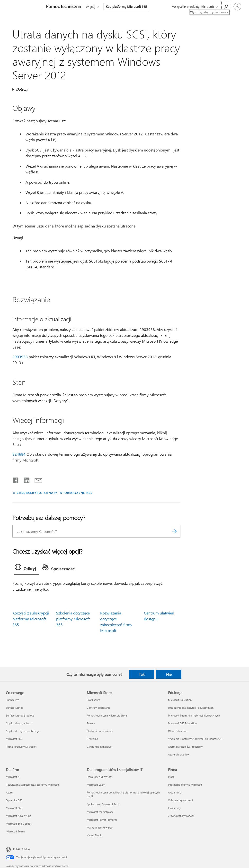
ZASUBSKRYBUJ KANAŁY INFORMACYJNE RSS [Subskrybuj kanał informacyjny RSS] (55, 493)
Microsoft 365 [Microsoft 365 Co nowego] (14, 739)
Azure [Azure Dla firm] (9, 792)
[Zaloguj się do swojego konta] (237, 7)
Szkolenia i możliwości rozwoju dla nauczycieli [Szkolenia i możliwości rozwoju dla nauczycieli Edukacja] (195, 739)
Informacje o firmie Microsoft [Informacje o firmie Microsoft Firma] (185, 785)
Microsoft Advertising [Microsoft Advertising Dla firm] (18, 816)
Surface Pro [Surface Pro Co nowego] (13, 700)
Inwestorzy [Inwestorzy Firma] (174, 808)
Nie (169, 674)
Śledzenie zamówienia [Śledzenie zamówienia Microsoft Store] (100, 731)
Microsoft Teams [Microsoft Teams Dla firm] (16, 831)
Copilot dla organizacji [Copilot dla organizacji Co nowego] (19, 723)
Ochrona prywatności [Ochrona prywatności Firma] (180, 800)
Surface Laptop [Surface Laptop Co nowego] (15, 708)
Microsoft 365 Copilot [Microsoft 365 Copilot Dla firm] (19, 824)
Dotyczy (22, 89)
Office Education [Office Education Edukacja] (178, 731)
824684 (19, 454)
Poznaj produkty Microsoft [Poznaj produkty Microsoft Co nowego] (21, 747)
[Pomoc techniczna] (63, 7)
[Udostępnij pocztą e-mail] (36, 479)
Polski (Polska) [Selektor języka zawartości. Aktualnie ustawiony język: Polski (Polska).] (21, 849)
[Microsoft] (22, 7)
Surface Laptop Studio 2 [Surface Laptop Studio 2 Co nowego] (20, 715)
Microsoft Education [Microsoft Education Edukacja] (180, 700)
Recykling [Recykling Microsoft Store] (92, 739)
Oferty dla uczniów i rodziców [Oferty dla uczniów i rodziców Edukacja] (185, 747)
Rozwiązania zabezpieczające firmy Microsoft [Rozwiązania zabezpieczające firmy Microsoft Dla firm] (32, 785)
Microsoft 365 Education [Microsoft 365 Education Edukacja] (182, 723)
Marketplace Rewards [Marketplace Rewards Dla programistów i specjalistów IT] (100, 827)
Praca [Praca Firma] (171, 777)
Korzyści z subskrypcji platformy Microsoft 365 (31, 619)
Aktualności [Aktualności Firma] (175, 792)
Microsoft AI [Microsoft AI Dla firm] (13, 777)
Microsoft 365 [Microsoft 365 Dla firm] (14, 808)
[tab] (27, 568)
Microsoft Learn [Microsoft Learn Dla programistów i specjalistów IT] (96, 785)
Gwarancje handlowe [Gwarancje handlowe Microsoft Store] (99, 747)
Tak (142, 674)
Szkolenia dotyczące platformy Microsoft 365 (73, 619)
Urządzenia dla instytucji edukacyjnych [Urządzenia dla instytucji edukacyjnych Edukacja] (191, 708)
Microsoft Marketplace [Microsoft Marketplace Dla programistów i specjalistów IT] (100, 812)
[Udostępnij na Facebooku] (16, 479)
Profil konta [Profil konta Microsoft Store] (93, 700)
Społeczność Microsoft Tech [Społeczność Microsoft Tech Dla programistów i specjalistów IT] (103, 804)
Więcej (90, 6)
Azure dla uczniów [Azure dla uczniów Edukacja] (179, 754)
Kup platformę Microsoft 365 (126, 6)
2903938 (20, 357)
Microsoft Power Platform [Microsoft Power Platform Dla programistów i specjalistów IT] (102, 820)
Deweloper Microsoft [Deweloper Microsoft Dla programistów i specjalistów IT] (99, 777)
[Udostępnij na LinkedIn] (25, 479)
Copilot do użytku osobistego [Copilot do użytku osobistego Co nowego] (23, 731)
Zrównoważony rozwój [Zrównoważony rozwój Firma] (181, 816)
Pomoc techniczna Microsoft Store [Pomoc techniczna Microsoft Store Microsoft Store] (107, 715)
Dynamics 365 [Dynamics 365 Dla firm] (14, 800)
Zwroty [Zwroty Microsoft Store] (91, 723)
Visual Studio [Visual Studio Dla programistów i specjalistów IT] (95, 835)
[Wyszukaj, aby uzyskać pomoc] (226, 6)
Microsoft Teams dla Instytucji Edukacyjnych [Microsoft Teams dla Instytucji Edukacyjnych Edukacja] (194, 715)
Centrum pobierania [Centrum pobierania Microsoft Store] (99, 708)
